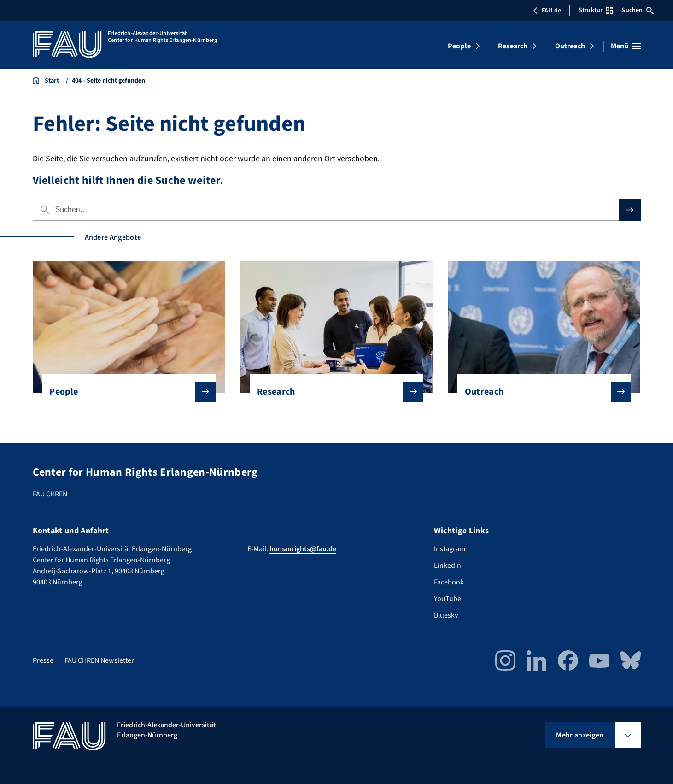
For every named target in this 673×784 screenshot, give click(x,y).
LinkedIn (448, 566)
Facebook (449, 582)
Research (513, 46)
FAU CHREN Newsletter (99, 660)
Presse (43, 660)
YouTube (448, 599)
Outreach (570, 46)
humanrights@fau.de (303, 549)
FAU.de (547, 11)
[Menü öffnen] (626, 46)
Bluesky (446, 615)
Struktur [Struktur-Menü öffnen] (596, 10)
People (459, 46)
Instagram (450, 549)
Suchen (638, 10)
